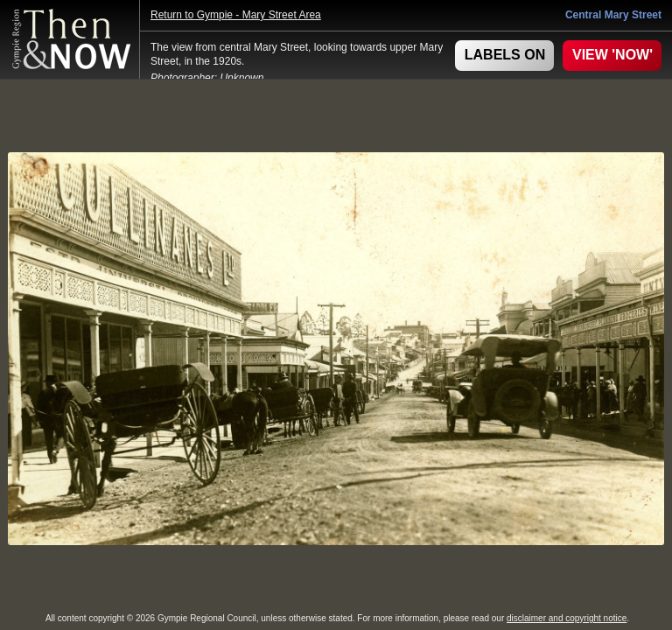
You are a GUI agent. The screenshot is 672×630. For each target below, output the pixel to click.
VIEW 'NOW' (612, 55)
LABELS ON (505, 55)
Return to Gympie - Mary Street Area (236, 15)
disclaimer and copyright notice (567, 618)
